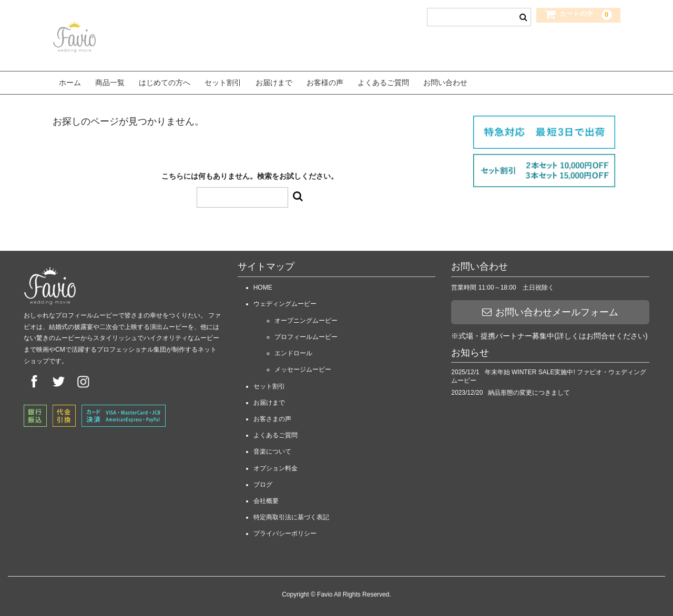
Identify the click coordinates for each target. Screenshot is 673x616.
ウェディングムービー (285, 301)
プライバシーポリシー (285, 531)
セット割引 (223, 81)
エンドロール (293, 351)
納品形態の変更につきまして (529, 390)
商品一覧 (110, 81)
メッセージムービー (303, 367)
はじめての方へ (165, 81)
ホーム (70, 81)
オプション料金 (276, 465)
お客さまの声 (272, 416)
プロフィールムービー (306, 334)
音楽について (272, 449)
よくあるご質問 (383, 81)
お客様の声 (325, 81)
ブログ (263, 481)
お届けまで (274, 81)
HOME (263, 285)
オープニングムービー (306, 317)
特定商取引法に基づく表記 (291, 515)
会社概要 (266, 498)
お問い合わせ (445, 81)
